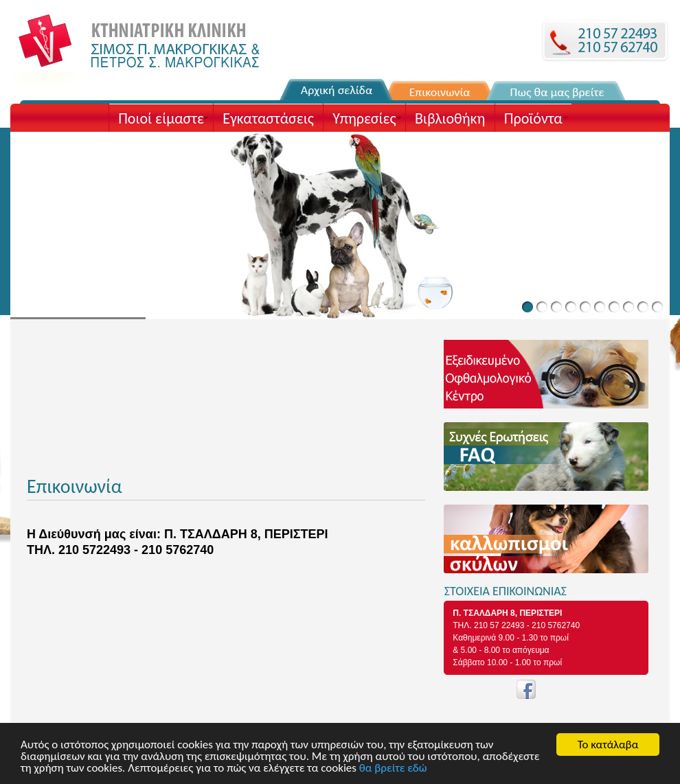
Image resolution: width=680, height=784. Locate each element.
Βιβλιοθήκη (450, 118)
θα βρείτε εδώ (393, 769)
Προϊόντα (533, 118)
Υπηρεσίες (364, 118)
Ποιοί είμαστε (161, 118)
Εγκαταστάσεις (268, 118)
